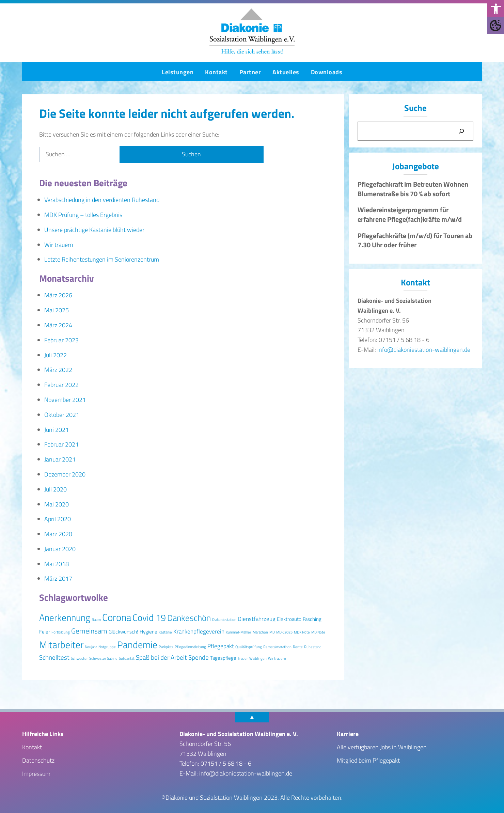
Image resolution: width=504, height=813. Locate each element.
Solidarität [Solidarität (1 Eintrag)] (127, 658)
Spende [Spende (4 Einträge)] (199, 657)
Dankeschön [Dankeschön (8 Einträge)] (189, 618)
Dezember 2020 (65, 474)
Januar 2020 (60, 549)
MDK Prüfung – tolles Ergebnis (83, 215)
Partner (250, 72)
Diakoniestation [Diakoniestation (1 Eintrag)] (224, 620)
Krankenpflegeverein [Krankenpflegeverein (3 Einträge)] (199, 631)
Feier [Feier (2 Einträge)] (45, 632)
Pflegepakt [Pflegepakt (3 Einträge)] (221, 646)
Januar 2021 (60, 459)
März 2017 (58, 579)
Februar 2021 (61, 444)
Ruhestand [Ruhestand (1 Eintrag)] (313, 647)
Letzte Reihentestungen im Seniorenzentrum (102, 259)
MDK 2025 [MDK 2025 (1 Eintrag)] (284, 632)
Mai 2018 (57, 564)
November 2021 (65, 400)
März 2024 (58, 325)
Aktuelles (286, 72)
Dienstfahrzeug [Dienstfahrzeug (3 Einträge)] (257, 619)
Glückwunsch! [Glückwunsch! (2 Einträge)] (123, 632)
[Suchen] (461, 131)
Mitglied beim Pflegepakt (368, 760)
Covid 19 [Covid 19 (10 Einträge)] (149, 617)
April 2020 (58, 519)
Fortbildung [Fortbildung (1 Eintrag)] (61, 632)
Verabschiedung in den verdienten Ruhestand (102, 200)
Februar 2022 (61, 385)
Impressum (36, 774)
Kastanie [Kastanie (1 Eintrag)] (165, 632)
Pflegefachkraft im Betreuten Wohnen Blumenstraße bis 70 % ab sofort (413, 189)
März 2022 (58, 370)
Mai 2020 (57, 504)
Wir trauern (59, 245)
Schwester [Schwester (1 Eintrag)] (79, 658)
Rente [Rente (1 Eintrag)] (298, 647)
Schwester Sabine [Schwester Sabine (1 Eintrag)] (103, 658)
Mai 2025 (57, 310)
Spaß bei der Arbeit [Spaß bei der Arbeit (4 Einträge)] (161, 657)
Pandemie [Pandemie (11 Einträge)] (137, 645)
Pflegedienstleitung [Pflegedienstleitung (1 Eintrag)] (190, 647)
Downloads (327, 72)
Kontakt (216, 72)
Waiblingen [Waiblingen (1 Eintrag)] (258, 658)
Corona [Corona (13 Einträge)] (117, 617)
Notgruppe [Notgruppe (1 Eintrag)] (107, 647)
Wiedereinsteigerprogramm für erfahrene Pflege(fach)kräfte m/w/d (410, 215)
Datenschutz (38, 760)
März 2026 (58, 295)
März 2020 (58, 534)
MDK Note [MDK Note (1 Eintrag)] (302, 632)
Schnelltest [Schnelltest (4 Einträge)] (54, 657)
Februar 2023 (61, 340)
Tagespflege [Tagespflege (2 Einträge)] (223, 658)
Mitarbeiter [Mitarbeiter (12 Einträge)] (61, 645)
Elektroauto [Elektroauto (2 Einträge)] (289, 619)
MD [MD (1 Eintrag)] (272, 632)
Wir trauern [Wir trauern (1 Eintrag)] (277, 658)
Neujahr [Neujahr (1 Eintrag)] (91, 647)
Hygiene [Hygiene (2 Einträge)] (148, 632)
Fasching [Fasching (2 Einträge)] (312, 619)
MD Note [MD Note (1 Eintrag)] (318, 632)
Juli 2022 (56, 355)
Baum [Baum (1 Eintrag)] (96, 620)
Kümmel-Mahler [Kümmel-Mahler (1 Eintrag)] (239, 632)
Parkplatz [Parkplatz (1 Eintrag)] (166, 647)
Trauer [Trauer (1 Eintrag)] (243, 658)
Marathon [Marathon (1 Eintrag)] (260, 632)
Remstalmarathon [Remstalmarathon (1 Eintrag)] (277, 647)
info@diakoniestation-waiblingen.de (424, 350)
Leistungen (178, 72)
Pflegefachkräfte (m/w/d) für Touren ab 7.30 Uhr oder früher (415, 240)
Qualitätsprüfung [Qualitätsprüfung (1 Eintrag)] (249, 647)
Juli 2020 (56, 489)
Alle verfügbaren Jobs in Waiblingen (382, 747)
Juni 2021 (57, 430)
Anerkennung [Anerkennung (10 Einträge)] (65, 617)
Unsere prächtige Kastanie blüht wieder (94, 230)
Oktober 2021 (62, 415)
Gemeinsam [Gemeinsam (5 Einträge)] (89, 631)
